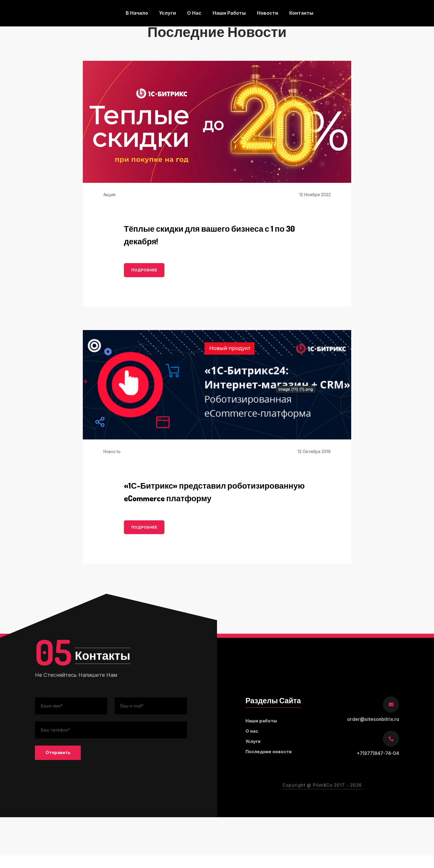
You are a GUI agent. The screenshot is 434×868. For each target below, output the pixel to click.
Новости (268, 13)
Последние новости (270, 766)
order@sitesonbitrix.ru (373, 732)
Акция (109, 195)
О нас (194, 13)
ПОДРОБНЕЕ (144, 270)
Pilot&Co (323, 798)
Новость (112, 451)
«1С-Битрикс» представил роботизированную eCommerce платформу (194, 498)
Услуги (167, 13)
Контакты (302, 13)
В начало (136, 13)
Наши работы (229, 13)
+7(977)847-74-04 (377, 766)
